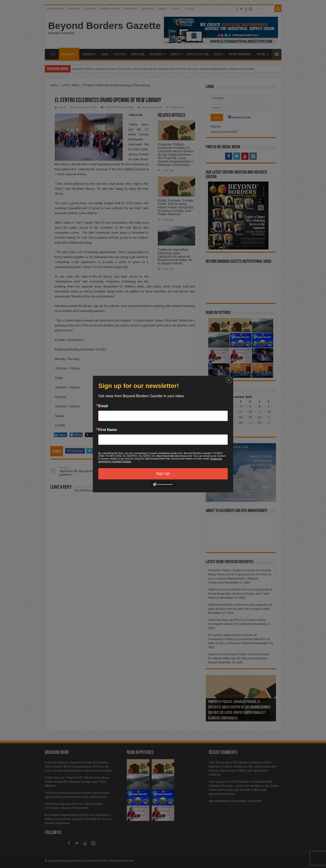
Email (103, 406)
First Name (108, 430)
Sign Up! (163, 474)
